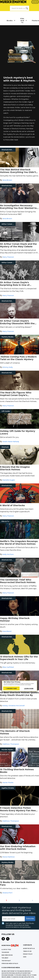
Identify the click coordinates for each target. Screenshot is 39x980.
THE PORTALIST (6, 961)
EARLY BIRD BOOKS (7, 955)
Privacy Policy (28, 954)
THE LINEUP (5, 958)
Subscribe (35, 2)
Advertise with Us (29, 949)
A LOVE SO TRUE (6, 950)
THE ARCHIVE (5, 952)
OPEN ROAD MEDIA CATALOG (10, 964)
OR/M (25, 957)
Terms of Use (27, 951)
